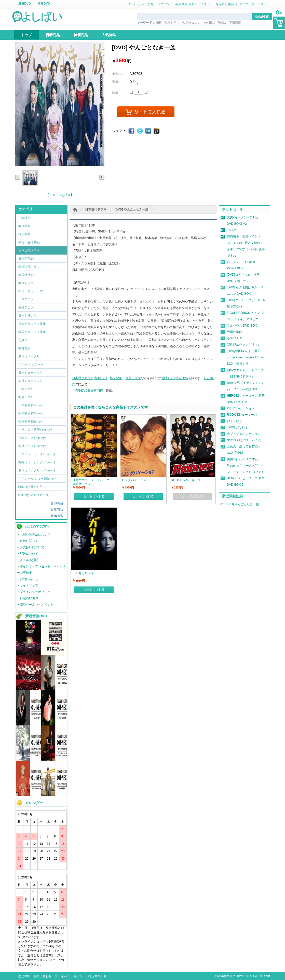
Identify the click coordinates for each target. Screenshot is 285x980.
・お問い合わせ (28, 579)
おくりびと (235, 421)
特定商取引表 (98, 976)
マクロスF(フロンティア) (244, 440)
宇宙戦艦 (235, 23)
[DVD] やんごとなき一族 (132, 209)
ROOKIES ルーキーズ (242, 415)
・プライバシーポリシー (34, 592)
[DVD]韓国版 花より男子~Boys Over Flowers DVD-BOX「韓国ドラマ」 (245, 357)
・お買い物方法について (34, 535)
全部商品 (57, 503)
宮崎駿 (222, 23)
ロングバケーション (241, 408)
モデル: (117, 74)
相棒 (159, 23)
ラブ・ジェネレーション (244, 434)
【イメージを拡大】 (60, 195)
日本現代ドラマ (96, 209)
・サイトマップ (28, 585)
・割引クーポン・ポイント (35, 605)
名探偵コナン (191, 23)
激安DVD (25, 4)
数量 (115, 92)
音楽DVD (100, 378)
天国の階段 (235, 332)
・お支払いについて (31, 547)
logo (38, 17)
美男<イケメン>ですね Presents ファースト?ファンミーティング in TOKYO (245, 466)
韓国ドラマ (172, 23)
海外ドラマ (133, 378)
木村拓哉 (209, 23)
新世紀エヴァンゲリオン (244, 345)
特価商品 (57, 516)
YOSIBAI (246, 976)
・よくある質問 (28, 560)
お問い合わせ (43, 976)
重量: (116, 82)
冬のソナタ (235, 338)
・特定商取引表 (28, 598)
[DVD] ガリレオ (237, 427)
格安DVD (44, 4)
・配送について (28, 554)
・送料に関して (28, 541)
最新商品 (57, 510)
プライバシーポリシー (70, 976)
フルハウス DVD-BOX (242, 326)
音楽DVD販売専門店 (89, 391)
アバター (233, 230)
